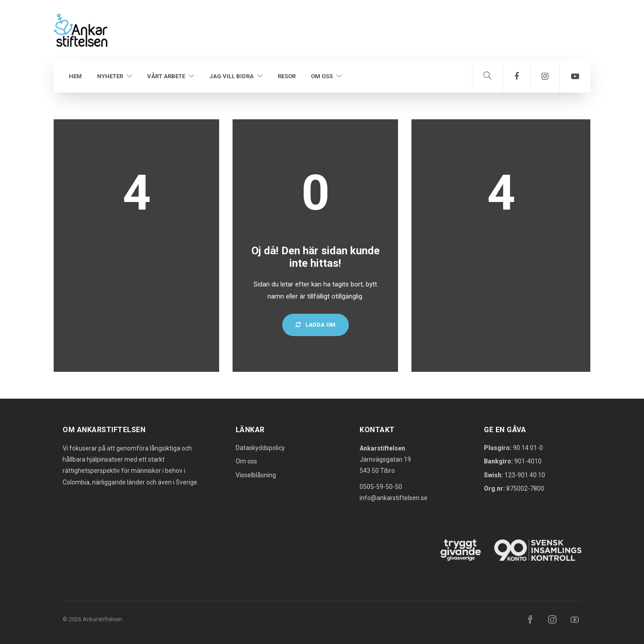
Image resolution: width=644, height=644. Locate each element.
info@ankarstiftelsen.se (394, 498)
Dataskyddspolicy (260, 448)
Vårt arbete (166, 76)
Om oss (322, 76)
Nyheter (110, 76)
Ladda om (316, 325)
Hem (75, 76)
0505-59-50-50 (381, 487)
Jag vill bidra (231, 76)
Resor (287, 76)
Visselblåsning (256, 475)
